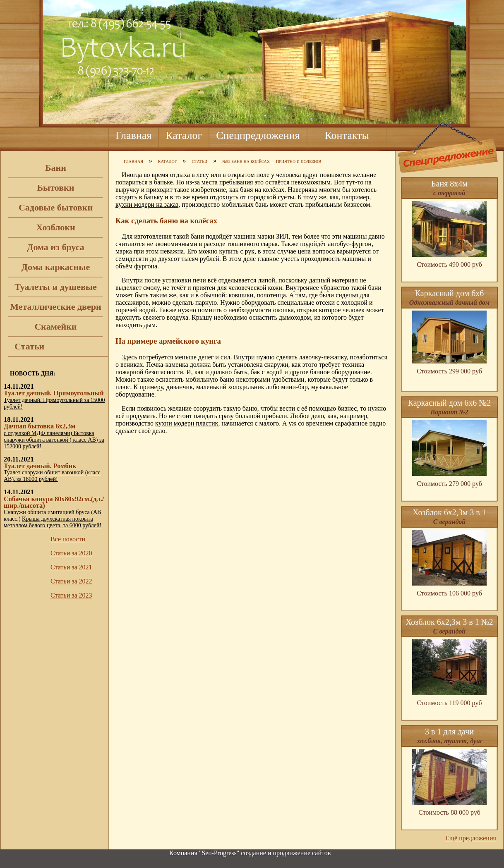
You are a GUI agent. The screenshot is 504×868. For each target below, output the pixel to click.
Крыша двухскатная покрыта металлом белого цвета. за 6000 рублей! (53, 522)
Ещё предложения (471, 838)
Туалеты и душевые (56, 287)
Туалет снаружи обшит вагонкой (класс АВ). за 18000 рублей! (52, 476)
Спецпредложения (258, 135)
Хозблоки (55, 227)
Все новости (68, 539)
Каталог (184, 135)
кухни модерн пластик (187, 423)
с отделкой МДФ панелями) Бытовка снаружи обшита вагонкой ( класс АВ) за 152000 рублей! (54, 440)
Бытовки (56, 188)
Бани (56, 168)
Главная (133, 135)
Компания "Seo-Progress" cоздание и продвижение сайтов (250, 853)
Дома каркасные (56, 267)
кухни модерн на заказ (147, 204)
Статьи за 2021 (71, 567)
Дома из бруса (55, 247)
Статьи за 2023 (71, 595)
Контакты (347, 135)
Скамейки (55, 326)
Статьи (29, 346)
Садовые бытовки (56, 207)
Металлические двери (55, 307)
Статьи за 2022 (71, 581)
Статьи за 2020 (71, 553)
